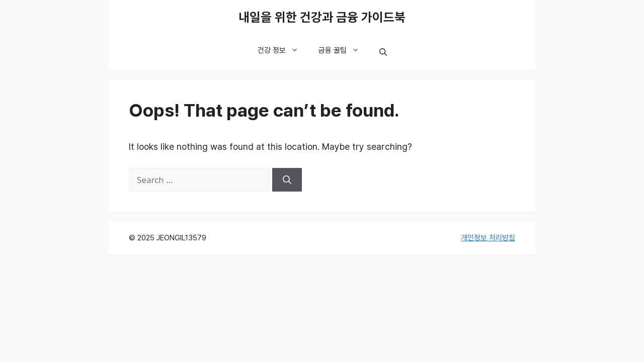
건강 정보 (283, 50)
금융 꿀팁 (344, 50)
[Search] (287, 180)
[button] (383, 53)
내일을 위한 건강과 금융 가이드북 (322, 18)
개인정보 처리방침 (488, 238)
